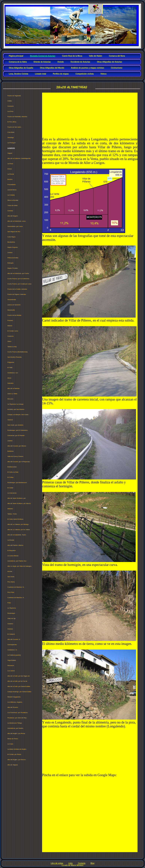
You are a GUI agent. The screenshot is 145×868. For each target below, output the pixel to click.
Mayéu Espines (13, 247)
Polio (9, 603)
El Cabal (10, 488)
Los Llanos (11, 671)
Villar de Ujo (12, 618)
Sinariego (11, 138)
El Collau (10, 477)
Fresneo (10, 320)
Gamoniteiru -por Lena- (15, 226)
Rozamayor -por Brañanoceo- (17, 483)
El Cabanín (11, 634)
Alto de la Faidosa (13, 388)
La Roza (10, 164)
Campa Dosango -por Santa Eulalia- (20, 692)
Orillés (10, 101)
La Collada (11, 195)
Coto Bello (11, 132)
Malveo (10, 326)
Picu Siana (11, 582)
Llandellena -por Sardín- (16, 728)
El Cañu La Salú (13, 472)
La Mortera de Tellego (15, 723)
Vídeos (104, 74)
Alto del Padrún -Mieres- (16, 545)
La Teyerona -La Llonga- (16, 404)
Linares (10, 253)
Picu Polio (11, 592)
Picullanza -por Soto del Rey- (17, 718)
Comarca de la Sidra (18, 62)
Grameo (10, 629)
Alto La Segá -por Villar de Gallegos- (20, 566)
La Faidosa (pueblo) (14, 655)
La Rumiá (11, 174)
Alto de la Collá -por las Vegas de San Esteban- (19, 677)
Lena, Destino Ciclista (19, 74)
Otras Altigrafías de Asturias (109, 62)
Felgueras (11, 362)
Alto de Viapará (13, 765)
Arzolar (10, 571)
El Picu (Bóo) (12, 122)
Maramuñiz (11, 310)
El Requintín (12, 551)
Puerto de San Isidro (14, 127)
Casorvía (10, 336)
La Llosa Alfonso (13, 556)
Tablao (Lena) (12, 347)
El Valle (10, 368)
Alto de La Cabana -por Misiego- (18, 524)
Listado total (41, 74)
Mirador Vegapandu (14, 697)
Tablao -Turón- (12, 514)
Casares (10, 624)
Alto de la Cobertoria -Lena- (17, 221)
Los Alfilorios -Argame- (15, 702)
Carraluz (10, 211)
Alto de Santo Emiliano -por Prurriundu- (17, 499)
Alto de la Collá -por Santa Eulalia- (19, 686)
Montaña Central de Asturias (43, 56)
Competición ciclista (84, 74)
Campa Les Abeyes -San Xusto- (18, 415)
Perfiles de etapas (61, 74)
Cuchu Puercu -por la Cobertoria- (19, 279)
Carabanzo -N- (12, 650)
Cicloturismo (117, 68)
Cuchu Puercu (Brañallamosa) (17, 352)
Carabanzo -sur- (13, 373)
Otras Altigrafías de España (21, 68)
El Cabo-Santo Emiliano (15, 519)
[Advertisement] (62, 115)
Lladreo (10, 441)
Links (70, 863)
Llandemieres (12, 190)
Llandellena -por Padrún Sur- (17, 561)
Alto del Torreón (13, 707)
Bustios (10, 179)
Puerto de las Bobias (14, 315)
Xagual (10, 153)
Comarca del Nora (117, 56)
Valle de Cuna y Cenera (15, 456)
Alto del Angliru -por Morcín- (17, 760)
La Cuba (10, 744)
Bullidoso (10, 451)
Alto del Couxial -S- (14, 639)
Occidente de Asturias (80, 62)
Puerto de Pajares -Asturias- (17, 294)
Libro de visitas (57, 863)
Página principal (16, 56)
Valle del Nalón (96, 56)
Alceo (9, 378)
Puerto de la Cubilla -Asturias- (17, 289)
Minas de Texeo (13, 739)
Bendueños (11, 242)
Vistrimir (10, 420)
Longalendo (11, 148)
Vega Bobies (12, 660)
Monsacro (11, 666)
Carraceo (11, 106)
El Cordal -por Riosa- (14, 754)
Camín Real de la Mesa (72, 56)
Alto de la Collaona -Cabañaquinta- (19, 158)
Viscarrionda (12, 300)
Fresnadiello (12, 185)
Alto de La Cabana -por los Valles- (19, 530)
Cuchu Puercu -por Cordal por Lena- (20, 284)
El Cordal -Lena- (13, 331)
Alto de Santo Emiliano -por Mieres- (19, 503)
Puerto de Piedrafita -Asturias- (17, 117)
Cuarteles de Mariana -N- (16, 587)
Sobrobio (10, 383)
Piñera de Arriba (13, 258)
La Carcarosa (12, 493)
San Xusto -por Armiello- (16, 425)
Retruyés (10, 263)
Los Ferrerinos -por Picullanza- (18, 713)
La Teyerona (12, 608)
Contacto (82, 863)
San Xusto (11, 577)
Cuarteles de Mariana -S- (16, 598)
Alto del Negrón (13, 216)
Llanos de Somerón (14, 305)
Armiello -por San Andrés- (16, 409)
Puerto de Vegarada (14, 96)
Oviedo (61, 62)
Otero (9, 341)
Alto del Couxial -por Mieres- (17, 446)
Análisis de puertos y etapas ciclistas (87, 68)
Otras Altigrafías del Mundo (52, 68)
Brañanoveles (12, 467)
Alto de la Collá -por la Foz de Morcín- (17, 682)
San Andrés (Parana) (14, 357)
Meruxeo (10, 399)
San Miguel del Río (14, 232)
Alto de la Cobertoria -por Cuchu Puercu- (18, 274)
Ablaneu (10, 509)
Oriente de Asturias (42, 62)
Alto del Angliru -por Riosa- (16, 733)
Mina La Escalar (13, 200)
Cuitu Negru (12, 237)
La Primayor (12, 143)
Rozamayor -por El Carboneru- (18, 430)
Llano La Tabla (12, 394)
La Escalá (11, 540)
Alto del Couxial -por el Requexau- (19, 462)
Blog (92, 863)
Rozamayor (11, 613)
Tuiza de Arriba (13, 205)
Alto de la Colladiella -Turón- (17, 535)
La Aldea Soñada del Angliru (17, 749)
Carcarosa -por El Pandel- (16, 435)
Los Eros (10, 111)
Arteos (10, 169)
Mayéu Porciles (13, 268)
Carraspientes (12, 645)
